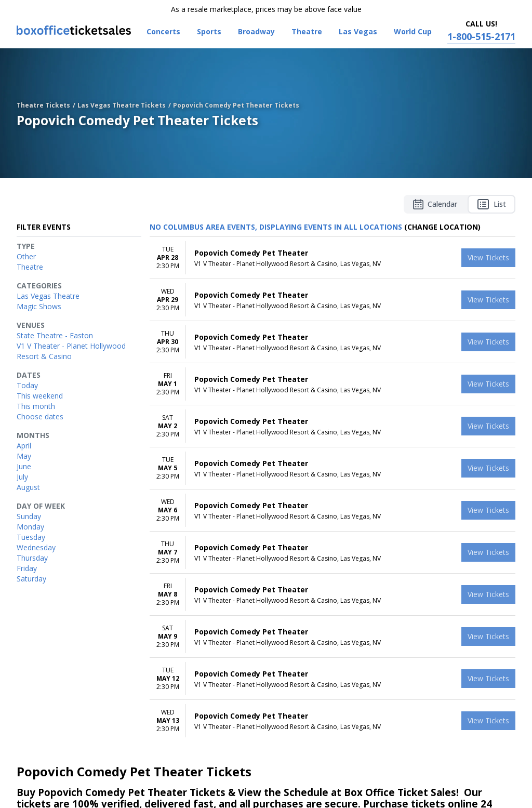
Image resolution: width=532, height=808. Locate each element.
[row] (332, 258)
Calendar (435, 204)
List (491, 204)
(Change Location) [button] (442, 227)
